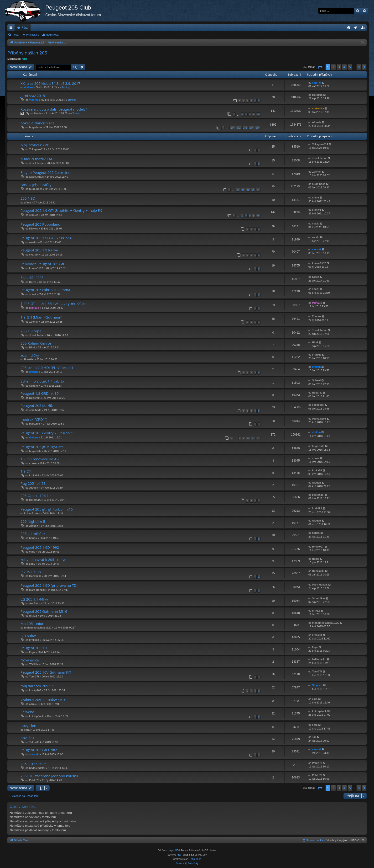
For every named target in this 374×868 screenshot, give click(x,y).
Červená (27, 712)
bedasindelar (37, 768)
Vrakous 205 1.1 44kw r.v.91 (44, 700)
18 (243, 190)
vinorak (317, 83)
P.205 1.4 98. (31, 572)
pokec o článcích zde (38, 123)
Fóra (25, 28)
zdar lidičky (30, 355)
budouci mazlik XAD (37, 159)
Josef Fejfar (36, 163)
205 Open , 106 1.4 (36, 495)
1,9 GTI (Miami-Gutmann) (41, 317)
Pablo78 (317, 763)
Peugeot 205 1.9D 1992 (40, 547)
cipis (32, 552)
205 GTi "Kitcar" (33, 764)
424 (239, 128)
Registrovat (53, 35)
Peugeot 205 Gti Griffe (39, 750)
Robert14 (35, 398)
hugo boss (36, 127)
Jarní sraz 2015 (33, 96)
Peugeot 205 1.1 (34, 648)
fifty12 (33, 616)
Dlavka (33, 229)
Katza (33, 282)
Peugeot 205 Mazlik (37, 405)
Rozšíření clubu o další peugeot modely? (54, 109)
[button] (320, 67)
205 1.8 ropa (31, 331)
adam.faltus (36, 177)
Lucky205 (35, 690)
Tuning (65, 87)
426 (251, 128)
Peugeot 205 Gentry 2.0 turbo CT (48, 433)
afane (28, 202)
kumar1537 (36, 268)
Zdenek (317, 172)
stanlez (34, 215)
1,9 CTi (26, 471)
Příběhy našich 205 (27, 53)
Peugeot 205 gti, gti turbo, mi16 (47, 509)
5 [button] (350, 67)
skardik (34, 255)
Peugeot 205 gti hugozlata (42, 447)
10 (258, 114)
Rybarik (317, 393)
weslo (33, 242)
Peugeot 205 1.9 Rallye (39, 250)
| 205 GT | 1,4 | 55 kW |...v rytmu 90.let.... (55, 304)
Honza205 (35, 576)
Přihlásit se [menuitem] (357, 29)
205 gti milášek (33, 533)
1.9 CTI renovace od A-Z (40, 459)
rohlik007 (318, 547)
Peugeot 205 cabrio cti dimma (45, 290)
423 (232, 128)
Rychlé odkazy (12, 29)
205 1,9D (28, 198)
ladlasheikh (319, 659)
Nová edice (30, 660)
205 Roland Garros (36, 343)
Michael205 (319, 419)
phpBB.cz (196, 859)
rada (25, 59)
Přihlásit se (33, 35)
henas (33, 538)
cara (32, 704)
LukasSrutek (32, 513)
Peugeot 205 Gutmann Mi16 (44, 611)
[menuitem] (349, 28)
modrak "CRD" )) (34, 419)
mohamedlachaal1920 (38, 628)
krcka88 (34, 475)
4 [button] (344, 67)
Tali (31, 742)
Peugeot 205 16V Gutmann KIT (46, 672)
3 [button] (339, 67)
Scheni (33, 386)
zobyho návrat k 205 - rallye (43, 559)
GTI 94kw (28, 636)
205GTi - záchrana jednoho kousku (49, 776)
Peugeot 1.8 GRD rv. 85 (40, 393)
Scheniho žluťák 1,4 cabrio (42, 381)
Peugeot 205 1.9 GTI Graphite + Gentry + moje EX (61, 210)
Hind (32, 347)
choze (33, 463)
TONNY (34, 664)
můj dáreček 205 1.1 (37, 686)
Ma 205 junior (32, 623)
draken (28, 87)
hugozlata (35, 451)
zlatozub (317, 95)
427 (258, 128)
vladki (316, 224)
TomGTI (34, 676)
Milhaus (34, 308)
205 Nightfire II (33, 521)
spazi (32, 294)
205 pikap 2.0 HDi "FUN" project (47, 367)
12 (258, 438)
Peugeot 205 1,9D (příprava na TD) (49, 585)
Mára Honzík (37, 590)
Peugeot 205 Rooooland (40, 224)
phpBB (175, 850)
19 (248, 190)
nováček (27, 738)
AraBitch (35, 603)
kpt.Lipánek (36, 716)
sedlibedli (35, 410)
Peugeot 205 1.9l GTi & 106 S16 (46, 238)
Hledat (16, 35)
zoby (32, 564)
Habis (316, 559)
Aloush (316, 122)
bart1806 (34, 424)
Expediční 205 (32, 277)
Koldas (39, 113)
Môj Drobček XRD (35, 145)
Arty (179, 855)
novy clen (28, 725)
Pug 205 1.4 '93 (33, 483)
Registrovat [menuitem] (364, 29)
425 (245, 128)
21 (258, 190)
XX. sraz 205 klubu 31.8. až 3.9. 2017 (50, 83)
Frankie (29, 359)
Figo (32, 652)
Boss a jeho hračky (36, 185)
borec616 (35, 500)
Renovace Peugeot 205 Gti (42, 264)
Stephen (317, 685)
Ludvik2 (317, 508)
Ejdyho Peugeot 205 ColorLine (45, 172)
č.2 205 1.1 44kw (34, 599)
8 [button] (359, 67)
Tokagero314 (37, 149)
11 (253, 438)
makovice (318, 108)
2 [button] (333, 67)
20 (253, 190)
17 (238, 190)
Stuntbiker (318, 598)
